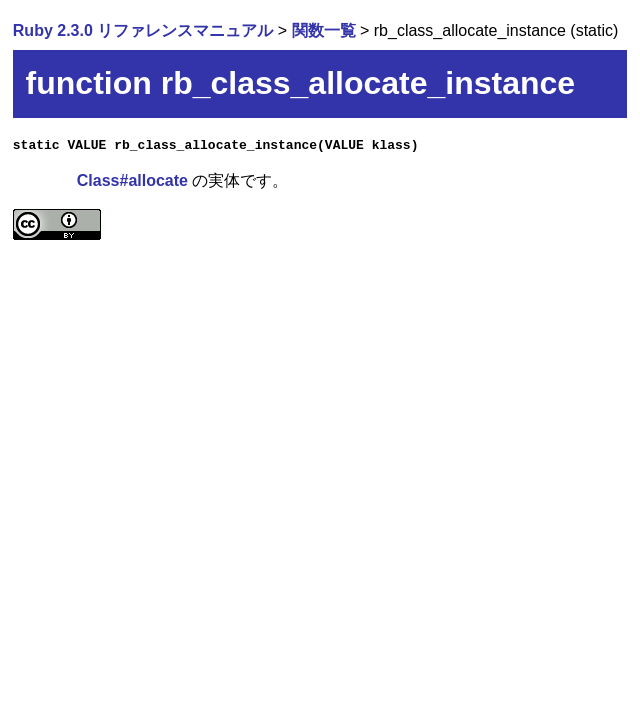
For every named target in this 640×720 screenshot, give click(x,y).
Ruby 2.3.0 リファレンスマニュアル (143, 30)
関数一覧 (324, 30)
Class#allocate (132, 180)
